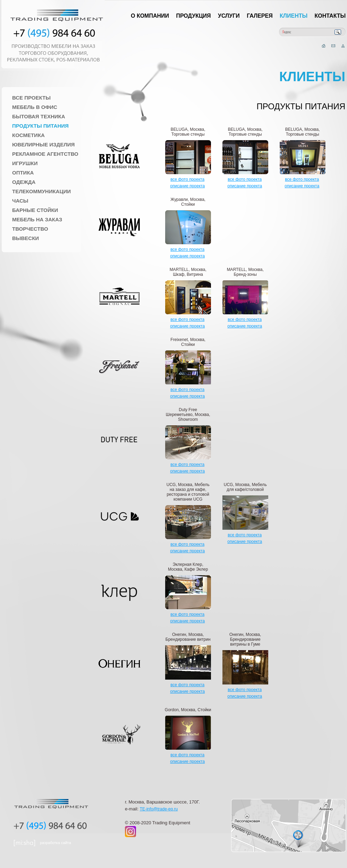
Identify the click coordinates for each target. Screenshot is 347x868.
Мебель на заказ (37, 219)
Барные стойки (35, 210)
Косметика (28, 135)
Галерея (260, 16)
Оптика (23, 173)
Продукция (193, 16)
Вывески (26, 238)
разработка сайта (56, 843)
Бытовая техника (39, 116)
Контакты (330, 16)
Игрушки (25, 163)
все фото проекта (187, 179)
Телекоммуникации (41, 191)
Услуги (229, 16)
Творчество (30, 229)
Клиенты (294, 16)
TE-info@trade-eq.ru (159, 809)
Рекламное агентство (45, 154)
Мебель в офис (35, 107)
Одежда (24, 182)
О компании (150, 16)
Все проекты (31, 98)
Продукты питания (40, 126)
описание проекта (187, 186)
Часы (20, 201)
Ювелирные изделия (43, 144)
